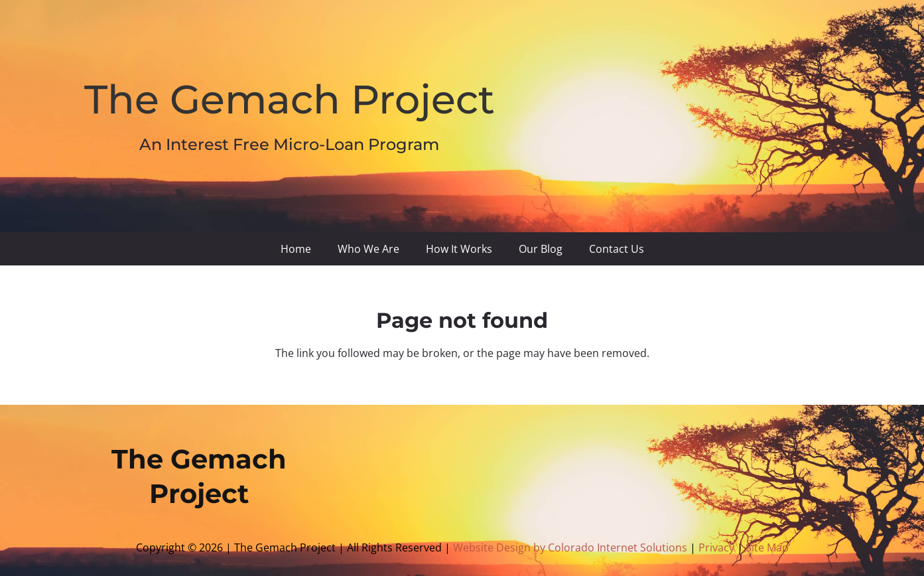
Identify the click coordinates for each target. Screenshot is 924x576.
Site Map (767, 547)
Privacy (718, 547)
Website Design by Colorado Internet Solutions (570, 547)
